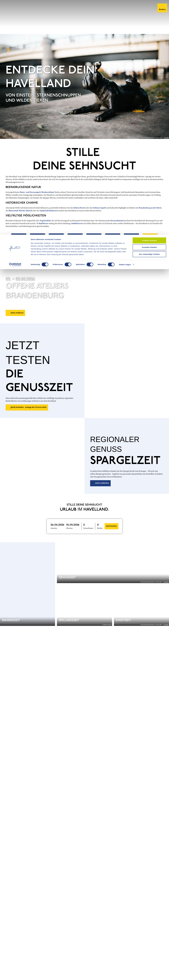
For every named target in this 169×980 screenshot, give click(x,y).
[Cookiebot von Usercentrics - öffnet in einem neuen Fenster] (15, 30)
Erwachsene (88, 529)
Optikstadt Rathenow (49, 211)
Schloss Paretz (79, 209)
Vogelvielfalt (45, 221)
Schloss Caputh (100, 209)
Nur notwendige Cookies (149, 20)
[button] (19, 242)
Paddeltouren (77, 224)
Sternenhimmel (117, 221)
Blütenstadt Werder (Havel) (20, 211)
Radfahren (44, 224)
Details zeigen (125, 30)
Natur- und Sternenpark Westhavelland (37, 193)
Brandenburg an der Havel (150, 209)
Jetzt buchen (111, 527)
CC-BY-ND (166, 138)
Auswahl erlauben (149, 13)
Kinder (100, 529)
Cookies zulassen (149, 6)
